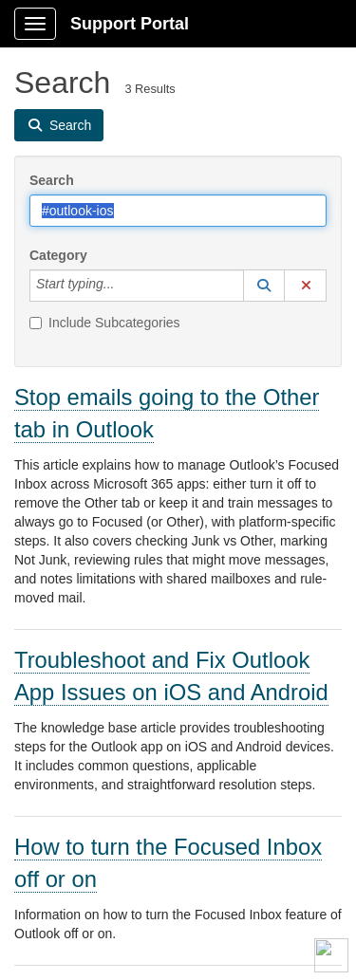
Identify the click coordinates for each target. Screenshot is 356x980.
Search (52, 180)
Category (58, 255)
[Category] (124, 286)
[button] (264, 286)
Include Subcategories (105, 323)
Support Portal (130, 24)
